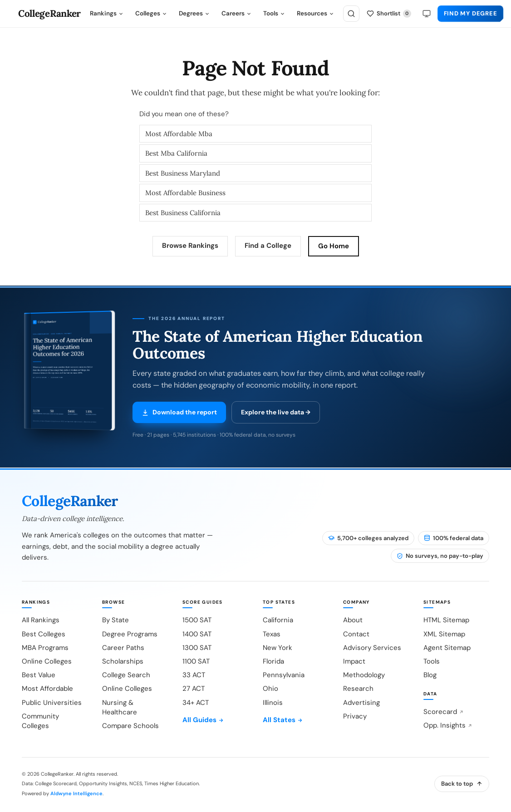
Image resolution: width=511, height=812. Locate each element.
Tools (274, 13)
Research (358, 689)
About (353, 620)
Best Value (39, 675)
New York (278, 648)
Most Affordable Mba (179, 134)
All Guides (203, 720)
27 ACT (194, 689)
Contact (356, 634)
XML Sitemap (444, 634)
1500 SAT (197, 620)
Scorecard (444, 712)
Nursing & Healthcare (120, 707)
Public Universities (52, 703)
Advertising (361, 703)
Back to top (462, 784)
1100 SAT (196, 661)
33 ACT (194, 675)
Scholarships (123, 661)
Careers (236, 13)
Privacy (355, 716)
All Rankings (41, 620)
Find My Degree (471, 13)
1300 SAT (197, 648)
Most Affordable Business (185, 193)
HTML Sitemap (446, 620)
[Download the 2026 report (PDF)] (67, 377)
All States (283, 720)
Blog (430, 675)
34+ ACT (196, 703)
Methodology (364, 675)
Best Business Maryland (183, 173)
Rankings (107, 13)
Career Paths (123, 648)
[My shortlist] (389, 14)
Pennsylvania (284, 675)
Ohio (270, 689)
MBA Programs (45, 648)
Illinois (273, 703)
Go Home (334, 246)
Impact (354, 661)
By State (115, 620)
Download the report (179, 412)
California (278, 620)
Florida (273, 661)
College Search (126, 675)
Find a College (268, 246)
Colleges (151, 13)
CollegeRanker (49, 14)
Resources (315, 13)
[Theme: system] (427, 14)
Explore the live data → (276, 412)
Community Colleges (40, 721)
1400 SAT (197, 634)
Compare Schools (130, 726)
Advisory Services (372, 648)
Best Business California (183, 213)
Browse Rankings (190, 246)
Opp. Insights (448, 725)
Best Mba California (176, 153)
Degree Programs (130, 634)
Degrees (194, 13)
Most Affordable (47, 689)
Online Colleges (47, 661)
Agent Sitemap (447, 648)
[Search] (351, 14)
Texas (272, 634)
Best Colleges (44, 634)
